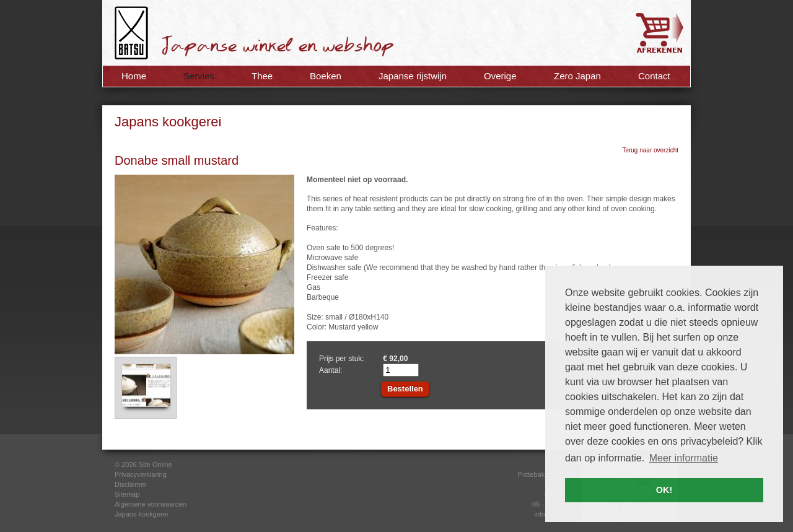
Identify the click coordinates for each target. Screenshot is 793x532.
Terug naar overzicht (650, 150)
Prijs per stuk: (342, 359)
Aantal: (331, 370)
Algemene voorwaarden (151, 504)
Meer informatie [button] (684, 458)
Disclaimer (130, 484)
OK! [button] (664, 490)
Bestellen (405, 389)
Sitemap (127, 494)
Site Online (156, 464)
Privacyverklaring (141, 474)
